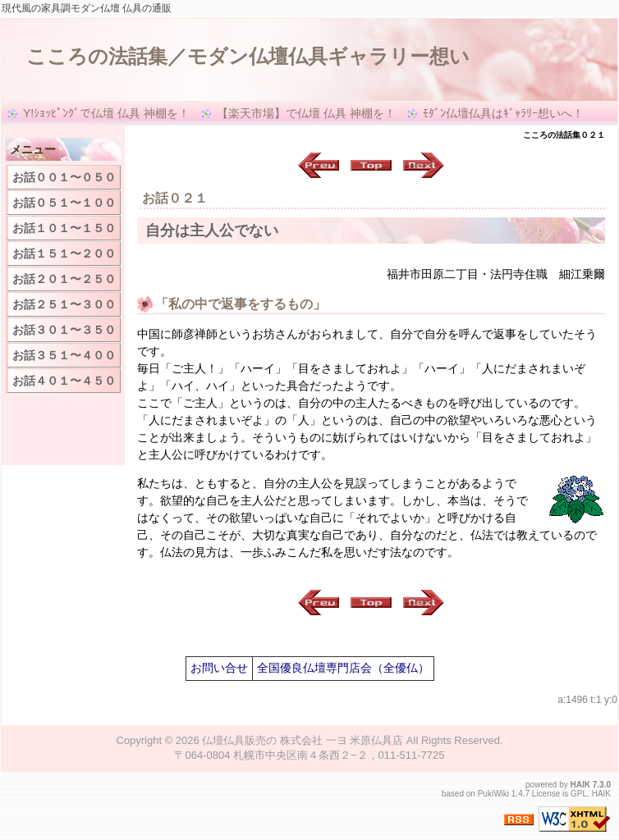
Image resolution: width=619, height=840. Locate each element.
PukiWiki (493, 794)
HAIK (580, 785)
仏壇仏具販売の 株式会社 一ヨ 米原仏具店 (303, 740)
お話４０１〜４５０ (64, 381)
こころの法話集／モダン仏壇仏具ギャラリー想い (248, 56)
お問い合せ (219, 668)
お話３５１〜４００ (64, 355)
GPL (579, 794)
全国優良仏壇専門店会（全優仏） (343, 668)
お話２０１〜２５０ (64, 279)
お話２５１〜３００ (64, 304)
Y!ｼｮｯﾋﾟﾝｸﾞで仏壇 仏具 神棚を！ (106, 113)
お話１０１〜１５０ (64, 228)
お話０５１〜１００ (64, 203)
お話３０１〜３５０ (64, 330)
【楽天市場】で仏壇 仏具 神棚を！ (306, 113)
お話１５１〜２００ (64, 253)
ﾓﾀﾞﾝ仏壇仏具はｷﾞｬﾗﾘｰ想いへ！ (503, 113)
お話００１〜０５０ (64, 177)
